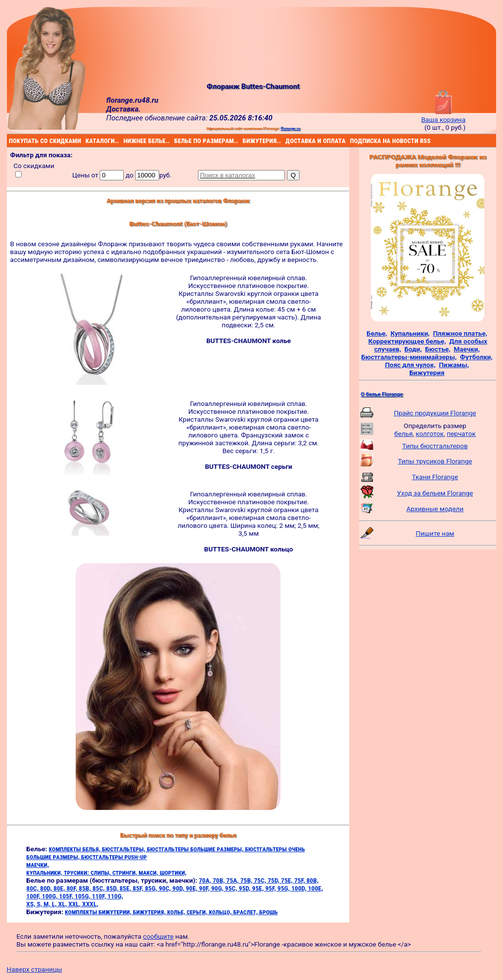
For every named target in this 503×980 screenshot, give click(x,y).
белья (404, 433)
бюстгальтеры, (124, 849)
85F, (139, 888)
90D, (179, 888)
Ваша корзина (443, 115)
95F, (271, 888)
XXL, (75, 904)
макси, (149, 872)
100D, (300, 888)
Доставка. (123, 109)
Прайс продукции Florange (435, 413)
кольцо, (221, 912)
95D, (245, 888)
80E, (60, 888)
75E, (288, 880)
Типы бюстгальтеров (435, 446)
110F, (100, 896)
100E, (316, 888)
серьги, (198, 912)
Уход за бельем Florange (435, 493)
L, (55, 904)
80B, (313, 880)
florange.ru (290, 128)
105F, (67, 896)
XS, (32, 904)
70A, (206, 880)
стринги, (126, 872)
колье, (177, 912)
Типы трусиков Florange (435, 461)
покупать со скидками (10, 141)
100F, (34, 896)
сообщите (158, 936)
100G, (50, 896)
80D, (47, 888)
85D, (113, 888)
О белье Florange (382, 394)
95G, (284, 888)
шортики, (173, 872)
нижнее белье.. (125, 141)
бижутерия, (150, 912)
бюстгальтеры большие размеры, (196, 849)
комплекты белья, (75, 849)
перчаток (461, 433)
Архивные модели (435, 509)
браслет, (246, 912)
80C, (33, 888)
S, (40, 904)
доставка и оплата (287, 141)
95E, (259, 888)
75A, (233, 880)
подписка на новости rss (351, 141)
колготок (430, 433)
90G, (218, 888)
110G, (115, 896)
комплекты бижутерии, (99, 912)
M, (48, 904)
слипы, (101, 872)
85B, (85, 888)
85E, (126, 888)
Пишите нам (435, 533)
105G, (83, 896)
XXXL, (90, 904)
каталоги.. (87, 141)
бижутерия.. (244, 141)
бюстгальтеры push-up (114, 857)
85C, (99, 888)
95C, (232, 888)
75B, (247, 880)
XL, (64, 904)
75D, (274, 880)
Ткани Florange (435, 477)
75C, (261, 880)
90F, (205, 888)
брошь (268, 912)
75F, (300, 880)
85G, (152, 888)
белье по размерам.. (176, 141)
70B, (220, 880)
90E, (192, 888)
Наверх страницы (35, 969)
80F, (73, 888)
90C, (166, 888)
